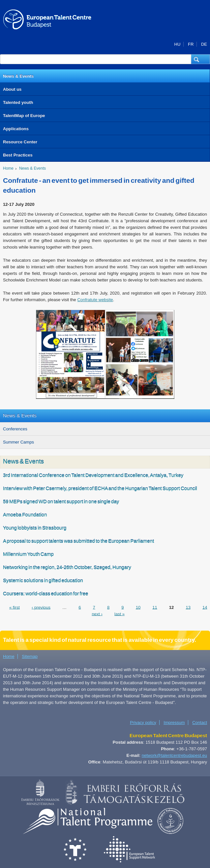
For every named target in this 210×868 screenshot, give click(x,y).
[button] (201, 59)
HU (178, 44)
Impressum (174, 723)
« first (15, 607)
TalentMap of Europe (24, 116)
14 (205, 607)
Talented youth (18, 102)
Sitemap (30, 656)
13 (188, 607)
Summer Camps (18, 442)
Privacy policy (143, 723)
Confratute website (95, 300)
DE (204, 44)
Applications (16, 129)
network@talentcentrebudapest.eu (174, 755)
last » (120, 614)
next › (97, 614)
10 (138, 607)
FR (191, 44)
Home (8, 168)
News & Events (18, 76)
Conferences (15, 429)
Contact (200, 723)
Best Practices (18, 155)
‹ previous (41, 607)
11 (155, 607)
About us (12, 89)
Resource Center (20, 142)
